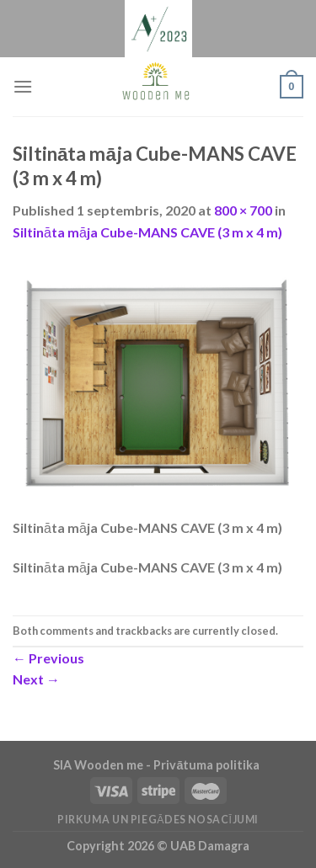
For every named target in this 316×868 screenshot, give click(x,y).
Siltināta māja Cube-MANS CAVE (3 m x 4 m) (147, 232)
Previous (48, 658)
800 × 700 (243, 210)
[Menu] (23, 86)
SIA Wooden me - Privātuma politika (158, 765)
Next (36, 679)
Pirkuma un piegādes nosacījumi (158, 820)
